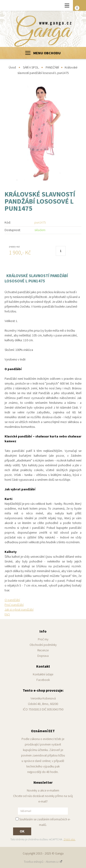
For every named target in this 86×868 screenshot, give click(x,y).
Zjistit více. (69, 839)
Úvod (12, 67)
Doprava (43, 656)
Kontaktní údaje (43, 674)
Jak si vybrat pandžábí (19, 609)
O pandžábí (12, 600)
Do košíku (74, 251)
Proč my (43, 639)
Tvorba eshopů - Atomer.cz (43, 862)
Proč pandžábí (14, 605)
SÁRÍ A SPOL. (31, 67)
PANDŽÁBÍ (52, 67)
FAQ (7, 614)
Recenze (43, 650)
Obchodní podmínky (43, 645)
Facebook (43, 680)
